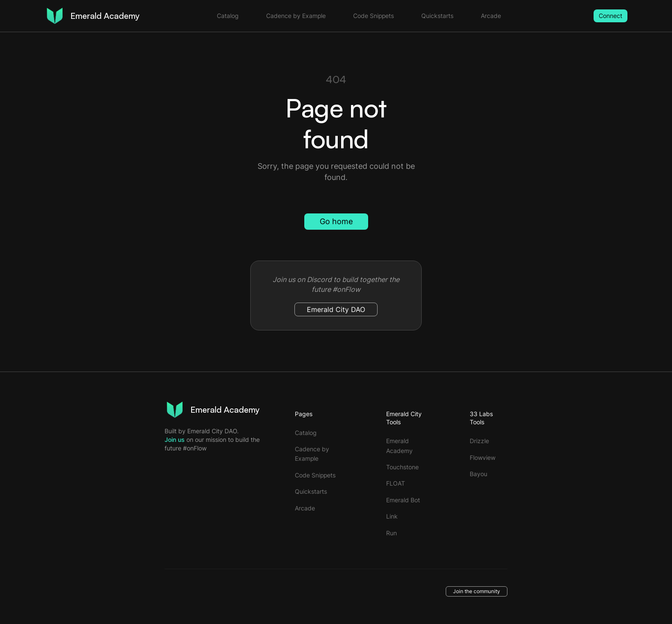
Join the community (477, 591)
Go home (336, 221)
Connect (610, 16)
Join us (175, 439)
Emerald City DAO (336, 309)
